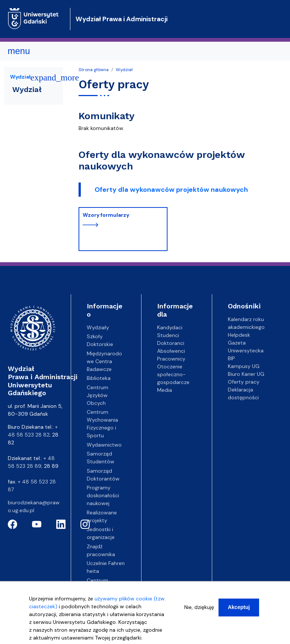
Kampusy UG (244, 366)
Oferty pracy (244, 382)
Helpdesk (239, 335)
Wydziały (98, 327)
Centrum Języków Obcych (98, 395)
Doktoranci (171, 343)
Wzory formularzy (106, 215)
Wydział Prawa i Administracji (122, 19)
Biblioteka (99, 378)
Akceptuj (239, 607)
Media (165, 390)
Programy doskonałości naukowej (103, 495)
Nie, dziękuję (199, 607)
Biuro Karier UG (246, 374)
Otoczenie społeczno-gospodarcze (173, 374)
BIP (231, 358)
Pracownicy (171, 359)
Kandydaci (170, 327)
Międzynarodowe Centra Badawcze (104, 361)
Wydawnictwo (104, 445)
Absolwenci (171, 351)
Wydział (124, 70)
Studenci (168, 335)
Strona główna (94, 70)
